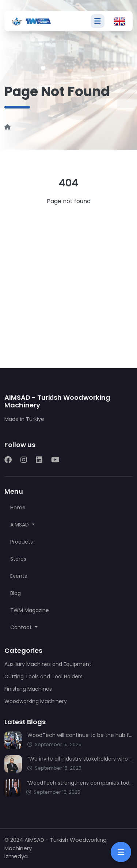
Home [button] (18, 508)
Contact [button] (22, 627)
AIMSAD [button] (20, 525)
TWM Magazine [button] (30, 610)
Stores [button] (18, 559)
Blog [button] (16, 593)
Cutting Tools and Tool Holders (43, 676)
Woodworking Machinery (36, 701)
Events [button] (19, 576)
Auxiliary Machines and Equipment (48, 664)
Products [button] (22, 542)
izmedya (16, 856)
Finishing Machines (28, 689)
